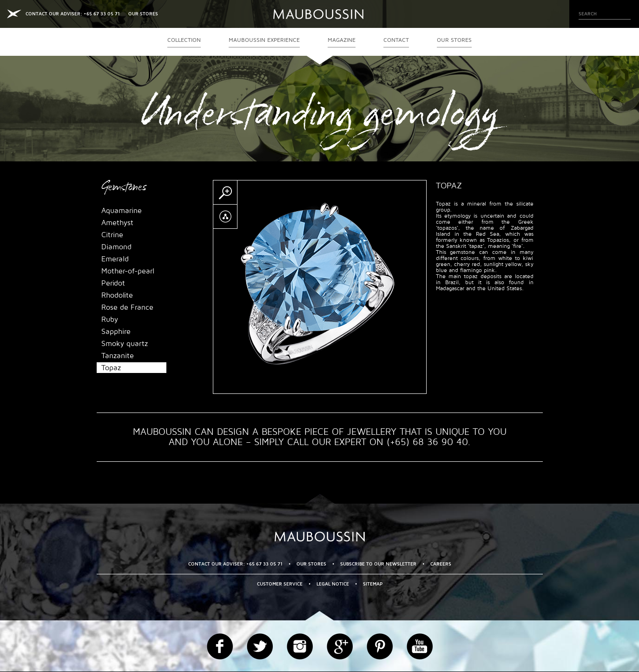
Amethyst (117, 223)
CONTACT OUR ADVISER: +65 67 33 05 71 (73, 14)
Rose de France (127, 307)
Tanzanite (118, 356)
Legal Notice (333, 584)
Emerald (115, 259)
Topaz (111, 368)
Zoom (225, 193)
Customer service (280, 584)
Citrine (112, 235)
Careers (441, 564)
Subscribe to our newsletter (378, 564)
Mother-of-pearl (128, 271)
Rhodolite (117, 295)
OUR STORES (143, 14)
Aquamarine (122, 211)
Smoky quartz (125, 344)
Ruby (110, 319)
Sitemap (373, 584)
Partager (225, 217)
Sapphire (116, 332)
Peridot (113, 283)
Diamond (116, 247)
